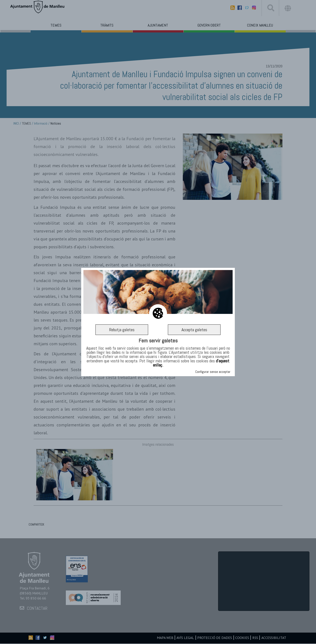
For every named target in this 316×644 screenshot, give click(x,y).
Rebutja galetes (122, 330)
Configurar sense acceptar (213, 372)
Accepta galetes (194, 330)
